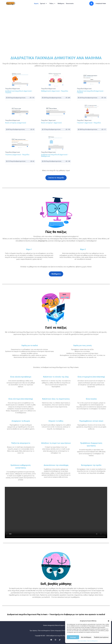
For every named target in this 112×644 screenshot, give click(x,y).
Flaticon (57, 625)
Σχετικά (43, 4)
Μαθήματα (62, 4)
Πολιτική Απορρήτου (92, 641)
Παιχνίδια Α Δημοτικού (13, 89)
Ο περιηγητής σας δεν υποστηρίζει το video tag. (56, 512)
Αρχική (34, 4)
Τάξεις (53, 4)
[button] (108, 621)
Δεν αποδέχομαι (86, 637)
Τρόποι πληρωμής (56, 631)
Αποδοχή (73, 637)
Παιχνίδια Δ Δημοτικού (13, 120)
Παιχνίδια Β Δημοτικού (84, 89)
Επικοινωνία (71, 4)
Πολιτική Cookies (82, 641)
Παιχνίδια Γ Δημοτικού (48, 120)
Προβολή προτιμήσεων (101, 637)
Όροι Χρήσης (33, 631)
